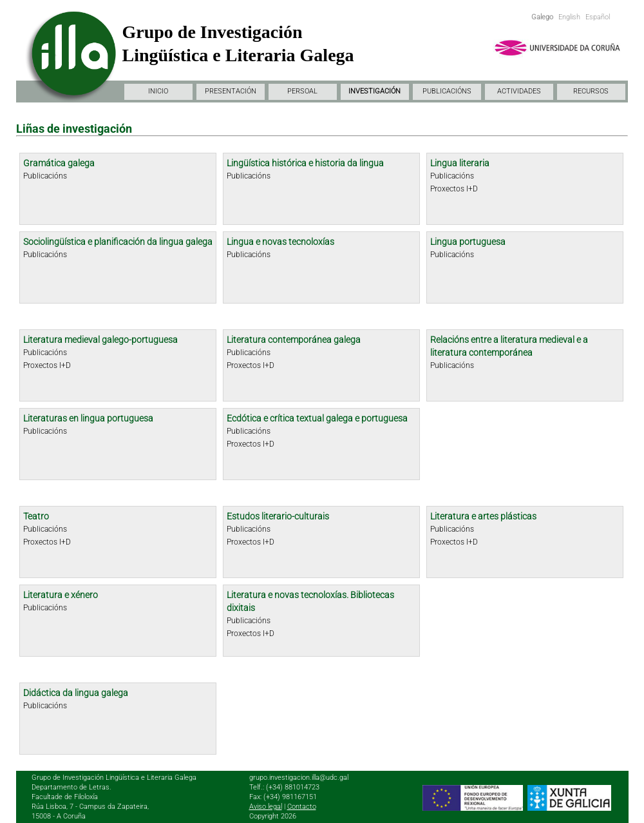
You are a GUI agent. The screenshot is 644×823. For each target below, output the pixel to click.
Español (598, 17)
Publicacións (45, 176)
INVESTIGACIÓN (374, 91)
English (569, 17)
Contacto (302, 807)
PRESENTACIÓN (231, 91)
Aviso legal (266, 807)
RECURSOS (591, 91)
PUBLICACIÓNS (447, 91)
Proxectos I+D (454, 189)
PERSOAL (302, 91)
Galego (542, 17)
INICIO (158, 91)
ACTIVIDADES (519, 91)
